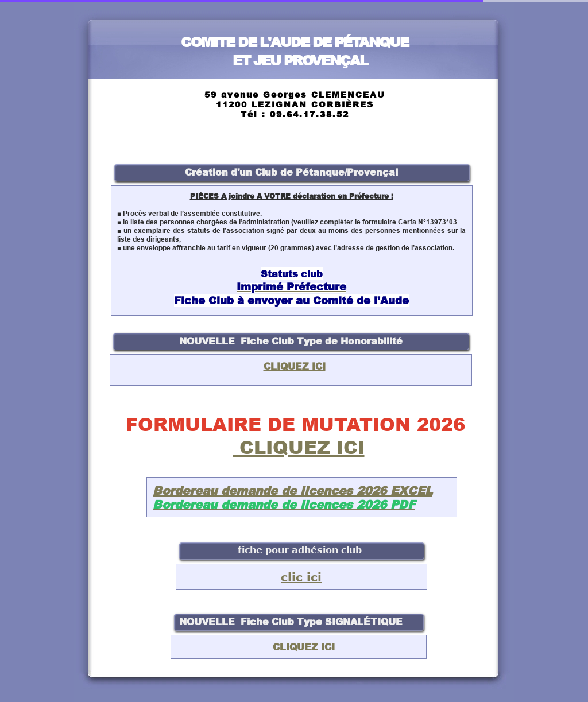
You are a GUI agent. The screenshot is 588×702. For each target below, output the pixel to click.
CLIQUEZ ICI (299, 447)
